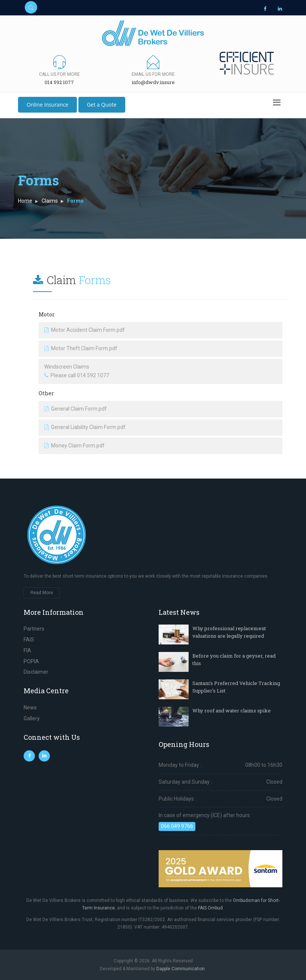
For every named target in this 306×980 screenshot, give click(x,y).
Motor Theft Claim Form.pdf (81, 348)
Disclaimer (36, 672)
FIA (27, 650)
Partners (34, 629)
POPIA (31, 661)
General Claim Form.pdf (76, 409)
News (30, 708)
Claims (50, 201)
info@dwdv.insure (153, 82)
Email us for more (153, 74)
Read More (42, 593)
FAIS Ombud (210, 908)
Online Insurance (47, 105)
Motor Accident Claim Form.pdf (85, 330)
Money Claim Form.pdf (74, 446)
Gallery (32, 718)
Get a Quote (102, 105)
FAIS (29, 640)
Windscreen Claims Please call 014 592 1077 (77, 371)
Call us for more (59, 74)
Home (25, 201)
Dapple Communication (181, 969)
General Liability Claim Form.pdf (85, 427)
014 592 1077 (59, 82)
